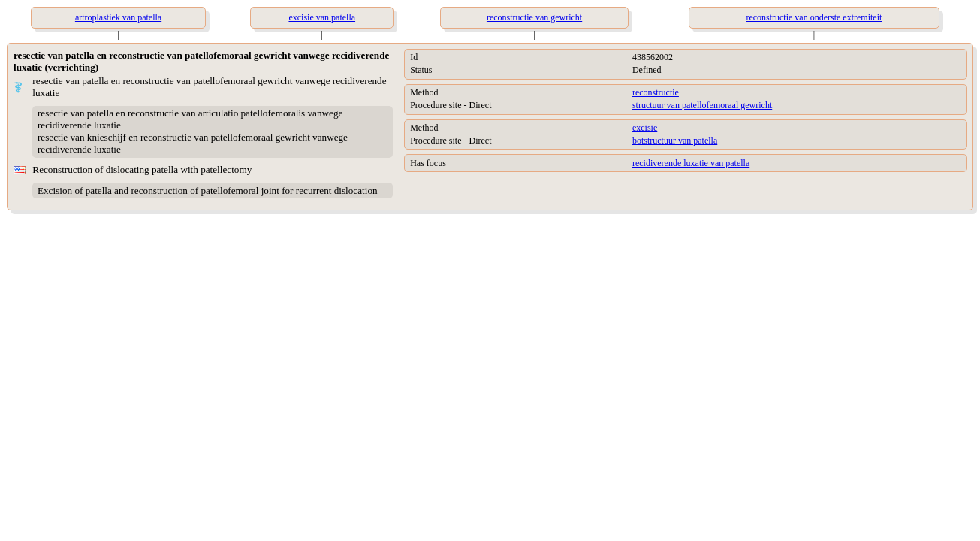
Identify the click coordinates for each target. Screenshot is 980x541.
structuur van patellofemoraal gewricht (702, 105)
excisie (645, 128)
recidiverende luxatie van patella (691, 163)
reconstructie (656, 92)
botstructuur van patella (675, 141)
